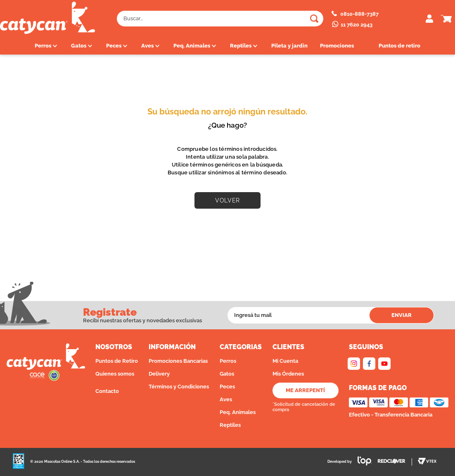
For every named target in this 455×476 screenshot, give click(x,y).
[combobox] (220, 19)
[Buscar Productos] (314, 19)
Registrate (110, 313)
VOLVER (227, 200)
